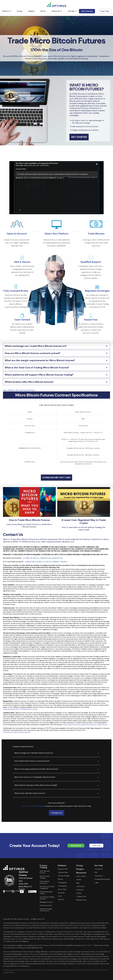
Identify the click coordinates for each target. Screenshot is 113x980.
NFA (87, 945)
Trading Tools (81, 896)
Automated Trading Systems (47, 898)
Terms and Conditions (26, 970)
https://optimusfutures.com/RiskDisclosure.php (20, 709)
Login (96, 883)
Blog (78, 883)
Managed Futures (46, 902)
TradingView (62, 883)
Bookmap (61, 893)
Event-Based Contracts (44, 882)
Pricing (20, 11)
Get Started (87, 11)
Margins (31, 11)
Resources (56, 11)
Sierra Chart (62, 889)
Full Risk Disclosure (10, 970)
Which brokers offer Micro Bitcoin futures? (29, 382)
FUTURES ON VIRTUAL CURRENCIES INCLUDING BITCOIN (43, 558)
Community (80, 886)
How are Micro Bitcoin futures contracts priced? (32, 353)
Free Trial (105, 11)
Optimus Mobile (64, 876)
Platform (6, 11)
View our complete (29, 806)
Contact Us (56, 813)
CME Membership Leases (46, 893)
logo (56, 5)
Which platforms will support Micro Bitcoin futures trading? (39, 375)
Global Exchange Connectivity (46, 910)
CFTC (92, 945)
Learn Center (81, 876)
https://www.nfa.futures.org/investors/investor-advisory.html (85, 725)
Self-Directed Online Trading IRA (47, 887)
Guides (79, 880)
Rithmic (61, 879)
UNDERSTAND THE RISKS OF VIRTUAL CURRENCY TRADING (46, 562)
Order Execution (46, 905)
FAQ (96, 872)
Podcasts (80, 890)
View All (61, 899)
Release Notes (81, 900)
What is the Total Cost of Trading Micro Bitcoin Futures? (37, 368)
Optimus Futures (20, 868)
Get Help (71, 11)
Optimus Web (63, 872)
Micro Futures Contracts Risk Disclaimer (49, 970)
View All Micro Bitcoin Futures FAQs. (19, 390)
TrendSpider (62, 886)
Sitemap (11, 972)
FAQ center (40, 806)
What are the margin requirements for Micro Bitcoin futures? (40, 360)
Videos (79, 893)
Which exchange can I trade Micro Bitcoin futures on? (36, 346)
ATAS (60, 896)
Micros (43, 11)
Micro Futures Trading (45, 877)
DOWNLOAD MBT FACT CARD (56, 478)
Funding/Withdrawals (102, 879)
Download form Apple (25, 891)
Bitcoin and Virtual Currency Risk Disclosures (81, 970)
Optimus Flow (63, 869)
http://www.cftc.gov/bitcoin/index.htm (17, 732)
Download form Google (33, 891)
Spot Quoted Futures (45, 872)
